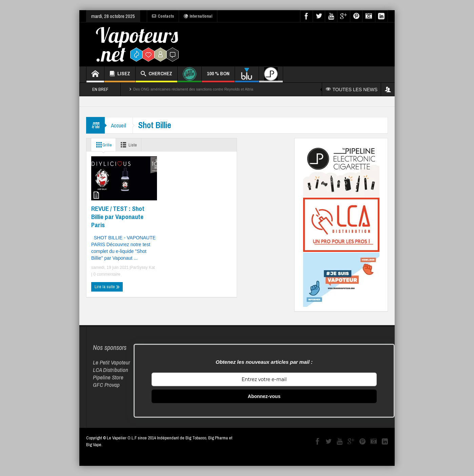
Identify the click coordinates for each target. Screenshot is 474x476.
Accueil (119, 125)
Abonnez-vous (264, 396)
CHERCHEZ (156, 74)
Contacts (163, 16)
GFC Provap (106, 385)
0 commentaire (106, 274)
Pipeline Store (108, 377)
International (198, 16)
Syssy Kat (146, 267)
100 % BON (218, 76)
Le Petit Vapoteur (112, 362)
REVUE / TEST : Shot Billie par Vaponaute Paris (118, 217)
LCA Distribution (111, 370)
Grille (103, 145)
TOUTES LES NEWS (352, 90)
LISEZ (120, 74)
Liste (130, 145)
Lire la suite (107, 287)
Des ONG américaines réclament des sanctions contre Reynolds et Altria (193, 89)
